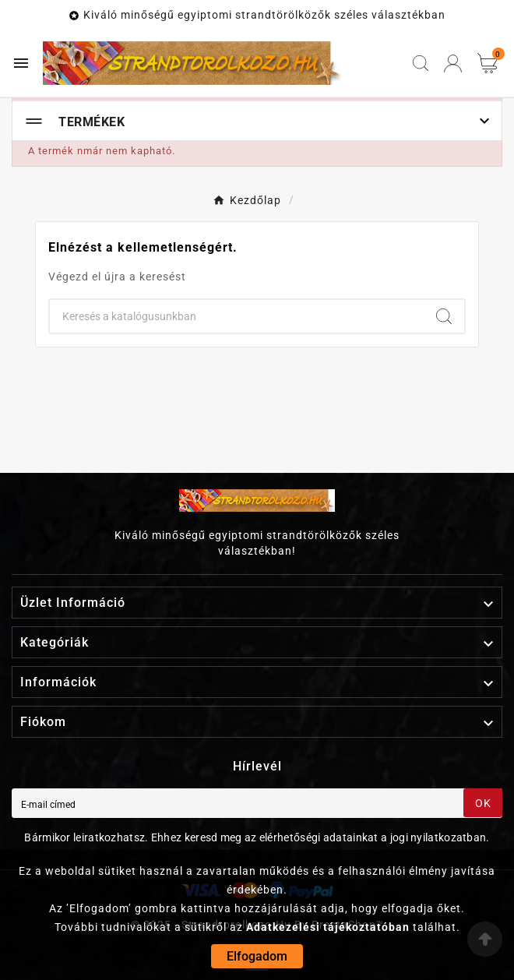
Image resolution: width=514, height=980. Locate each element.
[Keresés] (237, 316)
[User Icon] (453, 63)
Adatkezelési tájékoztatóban (328, 927)
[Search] (444, 316)
